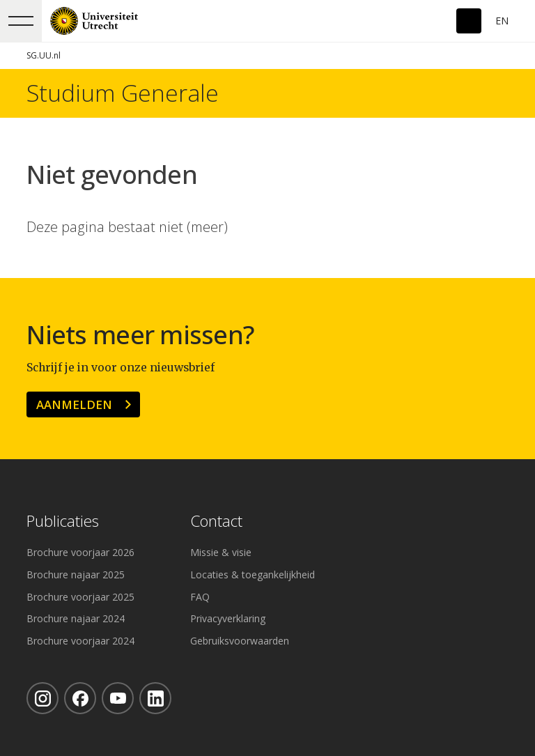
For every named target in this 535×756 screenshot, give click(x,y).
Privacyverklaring (228, 618)
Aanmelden (74, 404)
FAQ (200, 597)
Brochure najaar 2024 (76, 618)
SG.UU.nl (44, 55)
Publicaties (63, 522)
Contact (216, 522)
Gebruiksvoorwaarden (240, 641)
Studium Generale (123, 93)
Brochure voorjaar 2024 (80, 641)
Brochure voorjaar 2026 (80, 552)
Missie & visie (221, 552)
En (502, 21)
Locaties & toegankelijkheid (253, 574)
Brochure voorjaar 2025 (80, 597)
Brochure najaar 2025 (76, 574)
